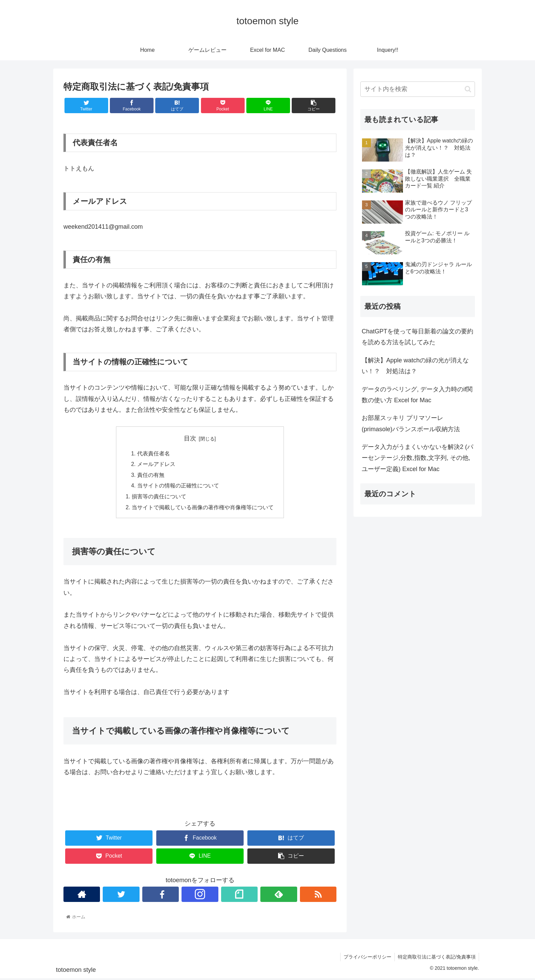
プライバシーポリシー (366, 959)
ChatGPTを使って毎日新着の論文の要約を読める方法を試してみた (417, 337)
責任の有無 (151, 476)
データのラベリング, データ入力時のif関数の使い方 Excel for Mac (417, 395)
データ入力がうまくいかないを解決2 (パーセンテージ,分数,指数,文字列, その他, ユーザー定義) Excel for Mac (417, 458)
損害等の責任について (159, 498)
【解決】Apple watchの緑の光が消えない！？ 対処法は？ (415, 366)
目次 (190, 438)
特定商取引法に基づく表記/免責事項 (436, 959)
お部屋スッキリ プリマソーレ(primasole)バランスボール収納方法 (414, 423)
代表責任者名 (154, 454)
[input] (418, 89)
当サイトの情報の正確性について (178, 487)
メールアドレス (156, 465)
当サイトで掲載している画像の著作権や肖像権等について (203, 509)
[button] (468, 89)
